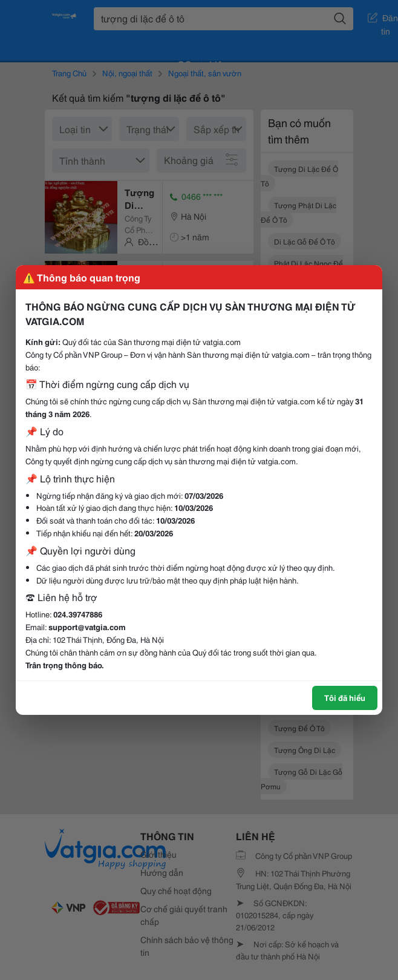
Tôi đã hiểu (345, 697)
